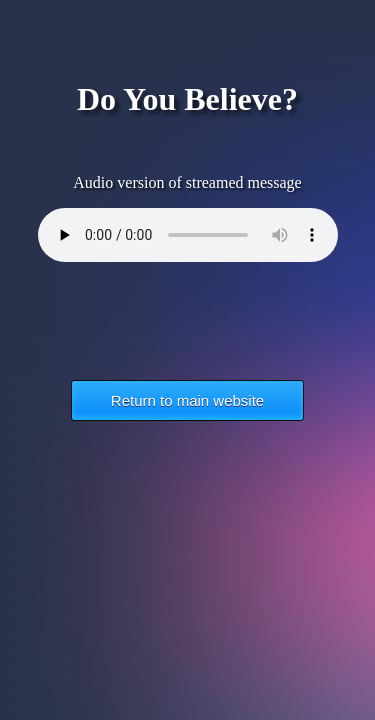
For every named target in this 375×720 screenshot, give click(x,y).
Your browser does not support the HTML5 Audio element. (188, 235)
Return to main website (187, 400)
